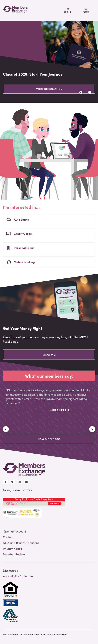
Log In (67, 12)
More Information (49, 89)
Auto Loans (21, 219)
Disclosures (10, 570)
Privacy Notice (12, 548)
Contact (8, 537)
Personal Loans (24, 248)
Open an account (15, 531)
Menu (86, 12)
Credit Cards (23, 234)
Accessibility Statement (18, 576)
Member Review (14, 554)
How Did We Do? (49, 439)
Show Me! (49, 355)
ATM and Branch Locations (21, 543)
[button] (90, 92)
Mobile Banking (24, 262)
